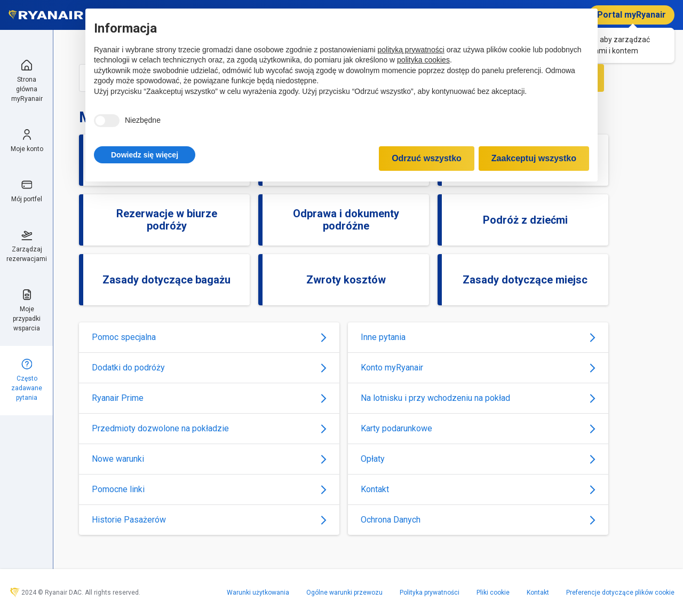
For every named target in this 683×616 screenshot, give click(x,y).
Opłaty (478, 459)
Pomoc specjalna (209, 337)
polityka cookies (423, 60)
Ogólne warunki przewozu (344, 593)
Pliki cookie (493, 593)
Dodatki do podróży (209, 368)
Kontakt (478, 489)
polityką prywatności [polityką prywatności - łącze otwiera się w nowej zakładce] (411, 50)
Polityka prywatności (430, 593)
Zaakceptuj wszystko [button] (534, 158)
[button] (145, 155)
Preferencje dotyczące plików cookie (620, 593)
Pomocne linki (209, 489)
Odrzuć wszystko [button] (427, 158)
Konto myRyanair (478, 368)
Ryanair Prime (209, 398)
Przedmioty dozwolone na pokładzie (209, 428)
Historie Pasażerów (209, 520)
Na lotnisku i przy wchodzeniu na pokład (478, 398)
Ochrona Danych (478, 520)
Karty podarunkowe (478, 428)
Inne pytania (478, 337)
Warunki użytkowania (258, 593)
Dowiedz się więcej (145, 155)
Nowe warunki (209, 459)
